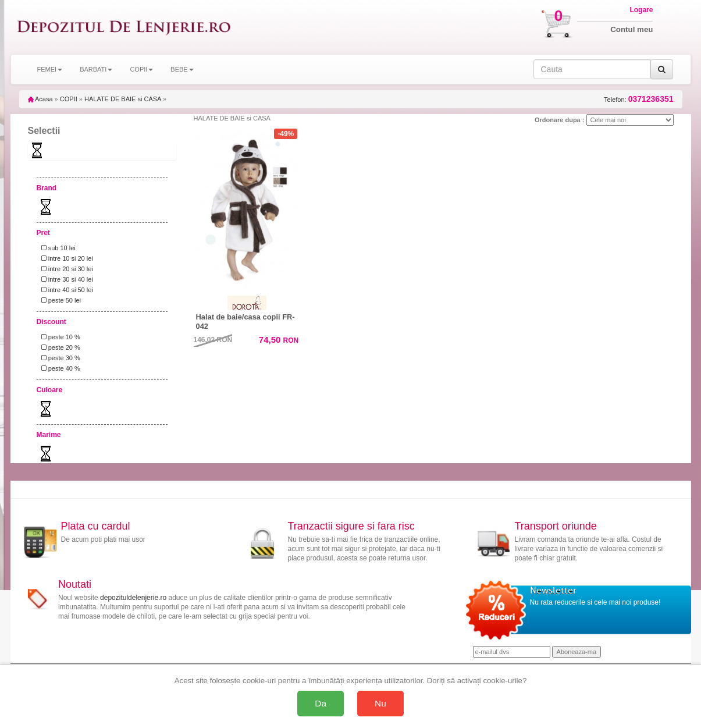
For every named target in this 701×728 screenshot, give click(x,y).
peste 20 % (59, 347)
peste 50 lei (59, 300)
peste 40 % (59, 368)
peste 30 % (59, 358)
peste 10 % (59, 337)
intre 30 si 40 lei (65, 279)
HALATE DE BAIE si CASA (123, 99)
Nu (380, 703)
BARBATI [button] (96, 69)
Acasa (40, 99)
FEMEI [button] (50, 69)
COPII (69, 99)
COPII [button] (141, 69)
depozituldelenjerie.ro (133, 598)
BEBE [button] (182, 69)
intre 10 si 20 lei (65, 258)
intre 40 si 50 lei (65, 290)
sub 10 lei (57, 248)
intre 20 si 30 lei (65, 269)
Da (321, 703)
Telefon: (638, 99)
